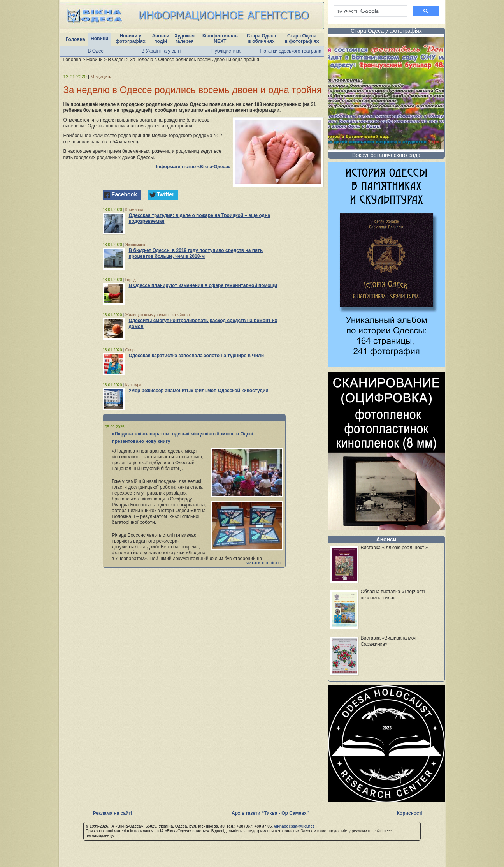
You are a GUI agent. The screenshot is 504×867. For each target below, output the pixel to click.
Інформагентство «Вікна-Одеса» (193, 167)
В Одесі (96, 51)
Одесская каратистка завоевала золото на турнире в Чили (197, 356)
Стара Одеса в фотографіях (302, 39)
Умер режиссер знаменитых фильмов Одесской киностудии (199, 391)
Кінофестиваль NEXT (220, 39)
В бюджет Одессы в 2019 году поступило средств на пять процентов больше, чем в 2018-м (196, 253)
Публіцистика (226, 51)
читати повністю (264, 563)
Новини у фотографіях (131, 39)
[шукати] (370, 11)
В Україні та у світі (161, 51)
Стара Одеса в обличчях (261, 39)
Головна (75, 39)
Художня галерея (184, 39)
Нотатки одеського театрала (291, 51)
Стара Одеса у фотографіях (386, 31)
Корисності (410, 813)
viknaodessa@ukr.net (294, 826)
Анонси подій (161, 39)
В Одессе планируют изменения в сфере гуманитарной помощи (203, 285)
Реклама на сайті (113, 813)
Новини (99, 39)
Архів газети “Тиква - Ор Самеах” (270, 813)
